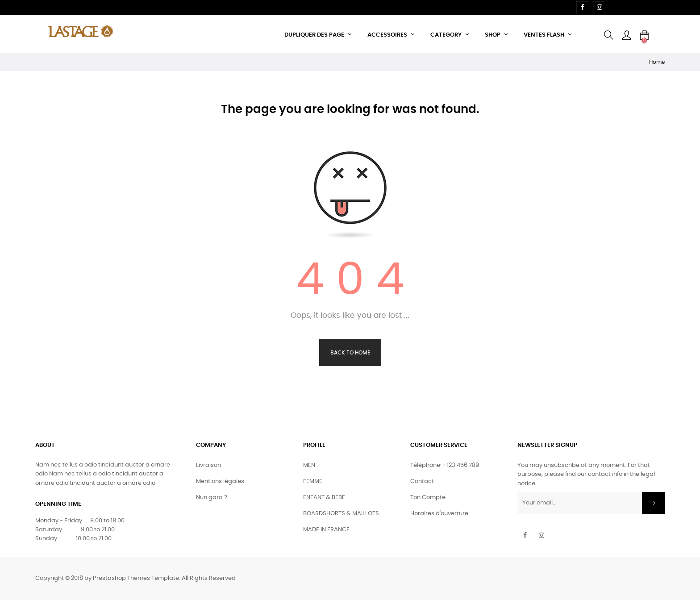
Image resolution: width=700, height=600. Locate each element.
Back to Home (350, 353)
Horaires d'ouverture (439, 514)
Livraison (208, 465)
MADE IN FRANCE (326, 530)
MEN (309, 465)
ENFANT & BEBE (324, 498)
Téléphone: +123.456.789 (445, 465)
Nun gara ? (212, 498)
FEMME (313, 481)
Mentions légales (220, 481)
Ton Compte (428, 498)
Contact (422, 481)
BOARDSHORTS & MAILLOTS (341, 514)
